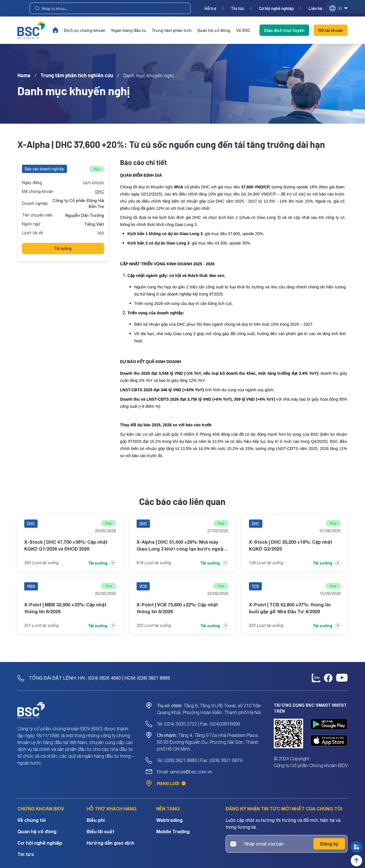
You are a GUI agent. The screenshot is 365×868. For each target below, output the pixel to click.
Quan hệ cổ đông (214, 30)
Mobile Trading (173, 831)
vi (338, 8)
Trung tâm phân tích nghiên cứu (77, 75)
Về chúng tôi (32, 820)
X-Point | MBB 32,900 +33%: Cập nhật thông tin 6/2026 (65, 608)
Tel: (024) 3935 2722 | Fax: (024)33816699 (198, 724)
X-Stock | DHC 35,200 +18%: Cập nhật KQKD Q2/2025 (291, 545)
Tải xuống (63, 248)
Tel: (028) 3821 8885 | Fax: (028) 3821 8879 (200, 760)
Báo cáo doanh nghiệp (44, 169)
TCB (255, 586)
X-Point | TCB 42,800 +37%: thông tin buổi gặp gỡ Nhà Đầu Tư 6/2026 (290, 608)
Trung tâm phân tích (172, 30)
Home (24, 75)
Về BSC (243, 30)
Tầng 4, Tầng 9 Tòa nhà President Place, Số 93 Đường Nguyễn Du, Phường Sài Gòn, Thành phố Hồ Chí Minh (208, 742)
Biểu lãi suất (101, 831)
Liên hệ (315, 8)
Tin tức (238, 8)
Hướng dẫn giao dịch (110, 843)
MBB (31, 586)
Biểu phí (96, 820)
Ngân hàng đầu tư (129, 30)
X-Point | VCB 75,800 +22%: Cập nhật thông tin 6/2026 (177, 608)
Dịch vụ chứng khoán (85, 30)
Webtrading (169, 820)
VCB (143, 586)
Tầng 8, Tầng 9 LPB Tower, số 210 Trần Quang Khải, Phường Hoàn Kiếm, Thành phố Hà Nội (209, 709)
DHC (100, 192)
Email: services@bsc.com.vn (185, 772)
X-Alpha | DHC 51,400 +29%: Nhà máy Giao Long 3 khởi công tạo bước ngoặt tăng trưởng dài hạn (181, 546)
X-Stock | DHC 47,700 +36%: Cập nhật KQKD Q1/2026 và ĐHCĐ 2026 (66, 545)
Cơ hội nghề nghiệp (276, 8)
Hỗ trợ (210, 8)
